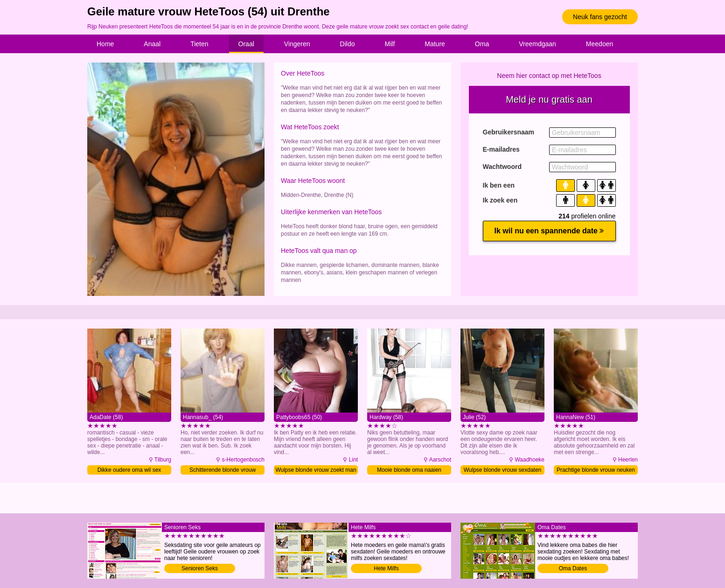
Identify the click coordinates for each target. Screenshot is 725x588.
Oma (482, 44)
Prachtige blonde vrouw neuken (596, 470)
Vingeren (297, 44)
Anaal (152, 44)
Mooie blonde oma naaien (409, 470)
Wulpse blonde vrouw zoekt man (316, 470)
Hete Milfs (386, 568)
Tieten (199, 44)
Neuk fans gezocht (600, 17)
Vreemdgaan (537, 44)
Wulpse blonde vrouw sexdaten (503, 470)
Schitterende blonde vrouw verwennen (223, 471)
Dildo (348, 44)
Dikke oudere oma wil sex (129, 470)
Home (105, 44)
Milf (390, 44)
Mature (435, 44)
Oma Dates (573, 568)
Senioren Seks (200, 568)
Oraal (246, 44)
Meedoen (600, 44)
